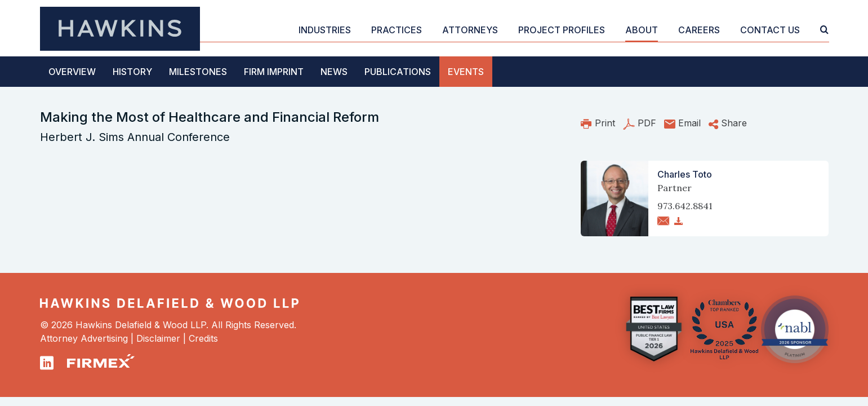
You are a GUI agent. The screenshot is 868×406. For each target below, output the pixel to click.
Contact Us (770, 30)
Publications (398, 72)
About (642, 30)
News (334, 72)
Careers (699, 30)
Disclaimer (158, 338)
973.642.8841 (685, 206)
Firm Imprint (274, 72)
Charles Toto (685, 174)
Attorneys (470, 30)
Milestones (198, 72)
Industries (325, 30)
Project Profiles (562, 30)
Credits (203, 338)
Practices (397, 30)
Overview (72, 72)
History (132, 72)
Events (466, 72)
